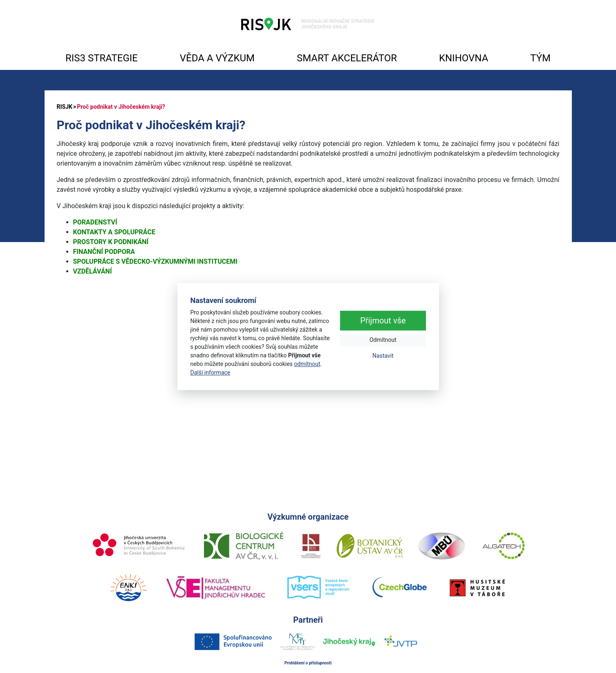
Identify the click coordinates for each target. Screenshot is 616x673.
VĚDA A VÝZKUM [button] (217, 58)
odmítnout (307, 364)
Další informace (211, 372)
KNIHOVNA (464, 58)
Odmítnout (383, 340)
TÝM (540, 58)
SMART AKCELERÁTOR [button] (347, 58)
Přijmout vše (383, 321)
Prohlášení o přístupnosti (308, 663)
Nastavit (383, 356)
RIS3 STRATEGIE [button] (102, 58)
